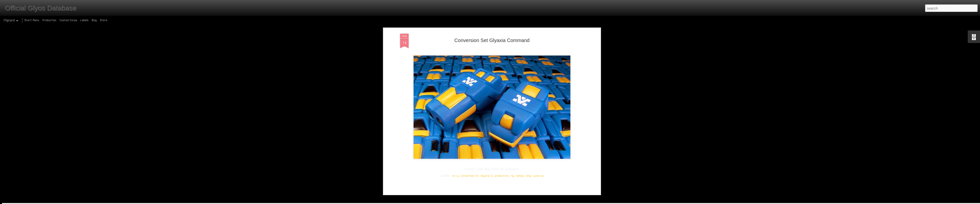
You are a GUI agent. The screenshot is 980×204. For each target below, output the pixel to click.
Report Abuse (525, 201)
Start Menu (32, 20)
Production (49, 20)
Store (104, 20)
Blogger (511, 201)
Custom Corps (68, 20)
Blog (94, 20)
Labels (84, 20)
